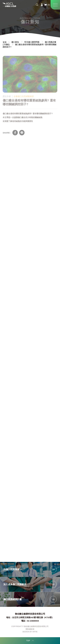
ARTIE (35, 632)
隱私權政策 (30, 629)
